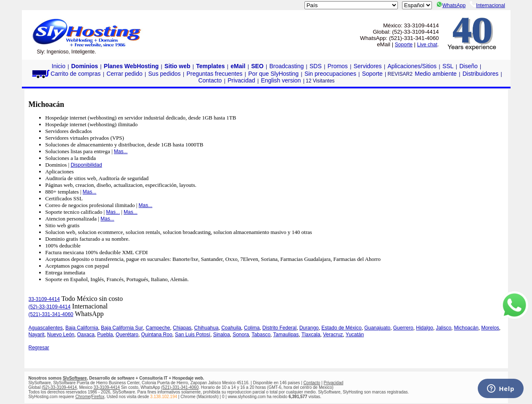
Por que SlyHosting (273, 74)
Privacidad (241, 80)
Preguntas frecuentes (214, 74)
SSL (448, 66)
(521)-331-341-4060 (51, 314)
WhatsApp (451, 5)
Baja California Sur (122, 328)
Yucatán (355, 335)
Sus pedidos (165, 74)
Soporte (404, 45)
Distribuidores (481, 74)
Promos (338, 66)
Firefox (98, 397)
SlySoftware (75, 378)
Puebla (105, 335)
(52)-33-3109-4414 (50, 307)
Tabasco (261, 335)
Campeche (158, 328)
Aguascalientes (46, 328)
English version (281, 80)
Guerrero (403, 328)
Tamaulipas (286, 335)
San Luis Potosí (193, 335)
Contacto (210, 80)
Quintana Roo (157, 335)
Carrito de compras (66, 74)
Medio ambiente (436, 74)
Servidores (368, 66)
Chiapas (182, 328)
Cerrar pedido (124, 74)
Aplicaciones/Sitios (412, 66)
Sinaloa (222, 335)
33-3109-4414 (44, 299)
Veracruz (333, 335)
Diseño (468, 66)
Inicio (59, 66)
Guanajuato (377, 328)
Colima (252, 328)
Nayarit (37, 335)
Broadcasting (287, 66)
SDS (316, 66)
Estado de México (341, 328)
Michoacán (466, 328)
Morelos (490, 328)
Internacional (487, 5)
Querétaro (127, 335)
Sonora (241, 335)
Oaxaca (86, 335)
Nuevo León (61, 335)
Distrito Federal (279, 328)
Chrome (83, 397)
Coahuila (231, 328)
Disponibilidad (86, 165)
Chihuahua (206, 328)
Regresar (39, 348)
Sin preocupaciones (330, 74)
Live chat (427, 45)
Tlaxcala (311, 335)
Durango (309, 328)
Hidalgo (425, 328)
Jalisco (443, 328)
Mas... (121, 151)
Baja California (82, 328)
